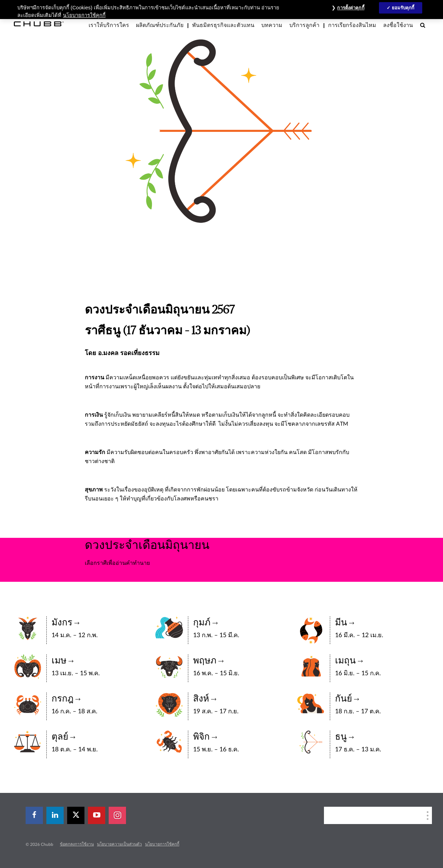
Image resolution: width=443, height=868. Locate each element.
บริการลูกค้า (304, 25)
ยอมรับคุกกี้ (403, 8)
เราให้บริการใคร (109, 25)
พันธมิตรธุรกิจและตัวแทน (223, 25)
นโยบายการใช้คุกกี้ (162, 844)
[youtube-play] (97, 815)
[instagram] (117, 815)
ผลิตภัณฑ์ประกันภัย (160, 25)
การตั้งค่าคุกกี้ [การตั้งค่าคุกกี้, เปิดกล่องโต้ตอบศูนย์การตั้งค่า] (351, 8)
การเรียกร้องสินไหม (352, 25)
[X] (76, 815)
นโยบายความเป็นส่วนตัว (119, 844)
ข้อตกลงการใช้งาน (77, 844)
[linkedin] (55, 815)
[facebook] (34, 815)
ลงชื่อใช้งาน (398, 25)
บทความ (272, 25)
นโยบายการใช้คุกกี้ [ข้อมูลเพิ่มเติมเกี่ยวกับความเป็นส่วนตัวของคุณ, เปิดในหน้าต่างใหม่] (84, 15)
